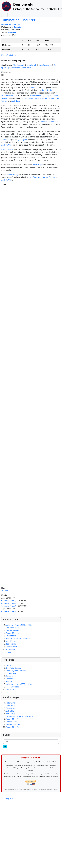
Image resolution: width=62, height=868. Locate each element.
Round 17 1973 (12, 727)
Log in (9, 799)
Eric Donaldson (12, 628)
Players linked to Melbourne (18, 638)
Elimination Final (9, 24)
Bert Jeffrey (11, 714)
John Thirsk (11, 706)
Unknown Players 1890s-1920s (19, 625)
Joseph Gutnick (12, 687)
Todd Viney (27, 68)
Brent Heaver (36, 96)
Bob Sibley (10, 711)
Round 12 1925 (12, 633)
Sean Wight (38, 165)
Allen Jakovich (18, 65)
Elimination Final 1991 (19, 20)
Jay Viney (46, 96)
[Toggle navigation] (4, 15)
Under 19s (10, 689)
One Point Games (13, 668)
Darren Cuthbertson (32, 98)
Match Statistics (8, 55)
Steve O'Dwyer (7, 96)
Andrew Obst (7, 145)
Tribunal (5, 591)
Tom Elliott (10, 649)
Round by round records (16, 671)
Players (9, 681)
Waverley (12, 32)
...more (8, 652)
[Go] (5, 746)
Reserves (10, 679)
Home (9, 665)
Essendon (18, 27)
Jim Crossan (11, 636)
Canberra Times (8, 601)
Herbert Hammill (13, 724)
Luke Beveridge (45, 65)
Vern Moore (11, 641)
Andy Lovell (31, 65)
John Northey (48, 90)
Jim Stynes (15, 68)
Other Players (12, 673)
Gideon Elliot (11, 722)
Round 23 (33, 87)
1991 (19, 24)
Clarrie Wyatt (11, 647)
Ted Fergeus (11, 644)
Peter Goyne (11, 703)
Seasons (9, 676)
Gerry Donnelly (12, 630)
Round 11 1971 (12, 719)
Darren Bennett (48, 98)
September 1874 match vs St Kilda (20, 716)
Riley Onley (11, 708)
